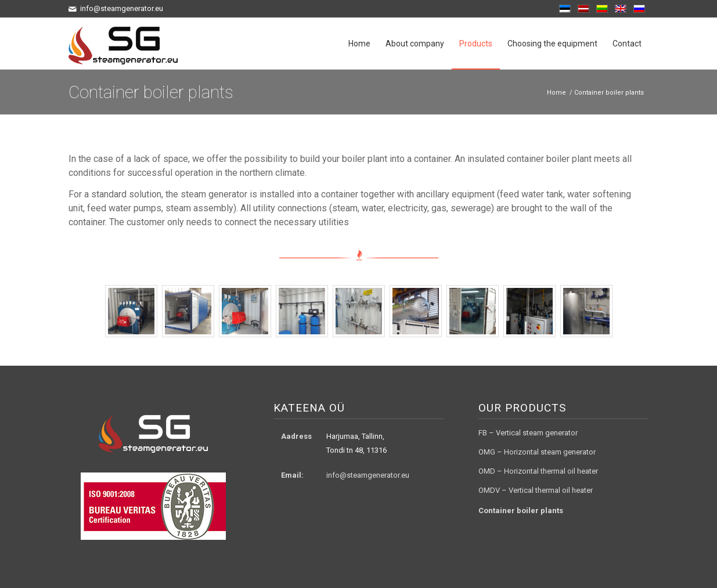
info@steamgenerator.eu (368, 475)
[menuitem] (359, 44)
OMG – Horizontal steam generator (537, 452)
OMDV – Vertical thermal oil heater (536, 490)
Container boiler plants (151, 92)
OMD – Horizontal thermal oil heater (538, 471)
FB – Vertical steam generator (528, 433)
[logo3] (123, 44)
